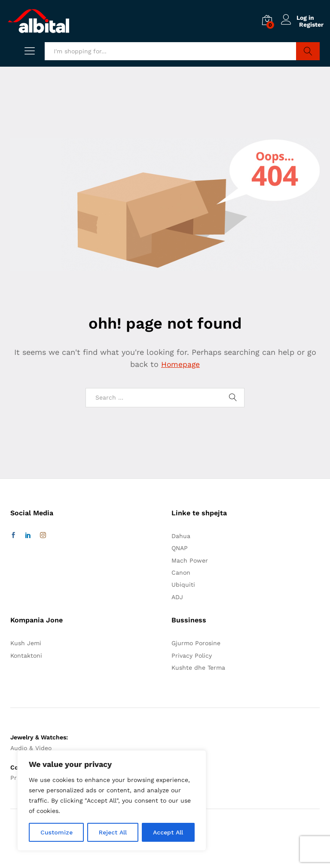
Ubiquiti (183, 585)
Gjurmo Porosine (196, 643)
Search (308, 51)
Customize (57, 832)
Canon (181, 573)
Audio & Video (31, 748)
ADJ (177, 597)
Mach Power (190, 560)
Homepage (180, 364)
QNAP (180, 548)
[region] (112, 800)
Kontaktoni (26, 656)
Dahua (181, 536)
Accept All (168, 832)
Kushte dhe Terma (198, 668)
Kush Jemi (26, 643)
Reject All (113, 832)
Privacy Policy (192, 656)
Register (311, 25)
